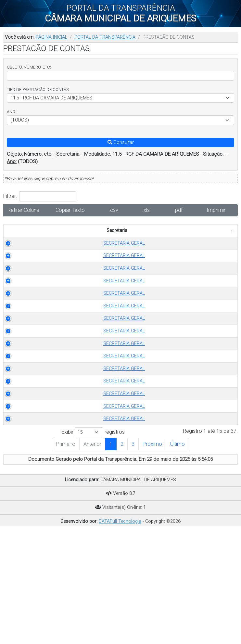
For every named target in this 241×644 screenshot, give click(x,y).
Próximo (152, 556)
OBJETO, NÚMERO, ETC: (29, 67)
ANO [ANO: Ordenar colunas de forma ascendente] (110, 238)
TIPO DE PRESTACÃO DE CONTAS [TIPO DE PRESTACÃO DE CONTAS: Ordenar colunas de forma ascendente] (69, 234)
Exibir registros (93, 545)
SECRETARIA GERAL (23, 254)
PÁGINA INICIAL (51, 37)
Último (178, 556)
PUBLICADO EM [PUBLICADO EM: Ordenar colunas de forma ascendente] (213, 234)
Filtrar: (40, 196)
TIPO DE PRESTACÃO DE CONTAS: (38, 90)
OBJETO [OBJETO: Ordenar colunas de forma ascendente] (136, 238)
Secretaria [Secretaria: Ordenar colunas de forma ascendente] (19, 238)
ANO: (12, 112)
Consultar (121, 142)
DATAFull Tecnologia (120, 633)
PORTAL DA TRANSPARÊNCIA (105, 37)
